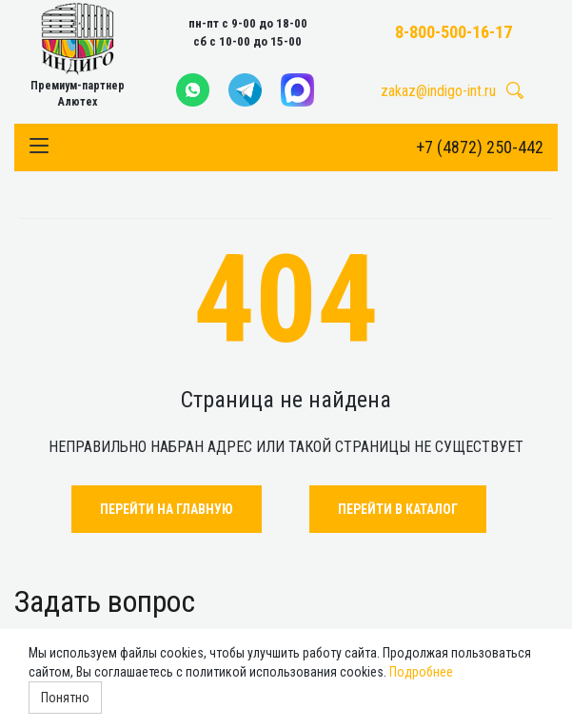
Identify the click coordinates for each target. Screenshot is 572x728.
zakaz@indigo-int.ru (438, 91)
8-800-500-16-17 (454, 32)
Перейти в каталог (398, 509)
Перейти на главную (167, 509)
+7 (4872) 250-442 (480, 147)
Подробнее (421, 672)
